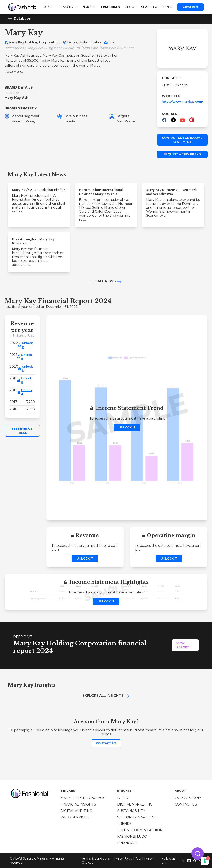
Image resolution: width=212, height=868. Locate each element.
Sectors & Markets (136, 817)
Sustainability (131, 811)
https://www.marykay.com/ (182, 102)
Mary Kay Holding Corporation (34, 42)
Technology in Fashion (140, 830)
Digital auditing (76, 811)
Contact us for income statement (182, 140)
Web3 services (75, 817)
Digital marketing (135, 804)
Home (48, 7)
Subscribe (190, 7)
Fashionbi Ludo (132, 836)
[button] (198, 854)
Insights (89, 7)
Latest (124, 798)
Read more (14, 72)
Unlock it (27, 345)
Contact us (106, 743)
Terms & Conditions (96, 858)
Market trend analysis (83, 798)
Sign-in (168, 7)
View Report (183, 645)
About (130, 7)
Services (67, 7)
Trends (124, 824)
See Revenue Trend (22, 431)
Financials (111, 7)
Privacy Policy (122, 858)
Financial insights (78, 804)
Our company (188, 798)
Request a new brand (182, 154)
